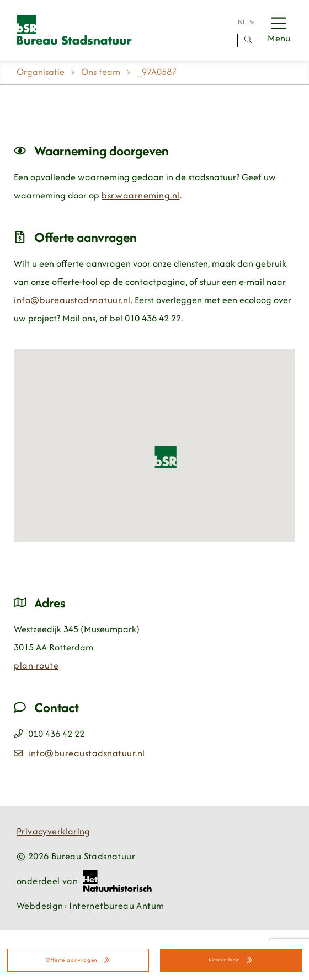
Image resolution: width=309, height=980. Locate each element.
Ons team (101, 72)
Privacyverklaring (54, 831)
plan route (36, 665)
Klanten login (231, 960)
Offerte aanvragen (78, 960)
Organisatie (41, 72)
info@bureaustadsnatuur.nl (72, 300)
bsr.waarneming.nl (141, 195)
